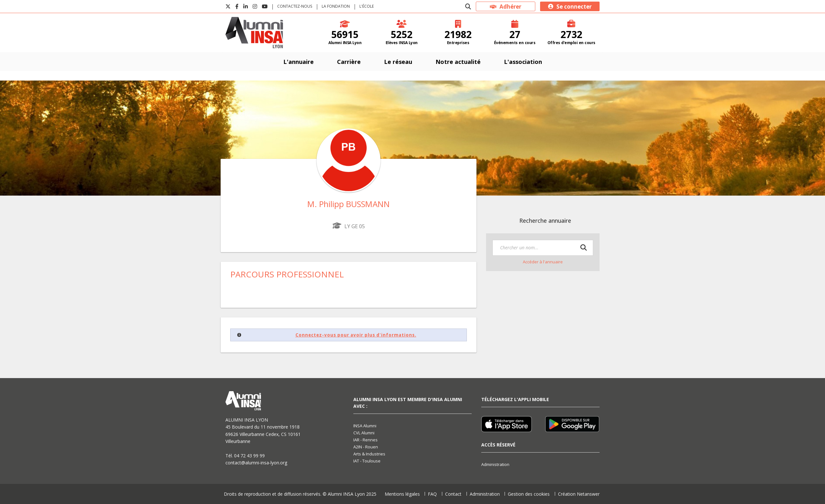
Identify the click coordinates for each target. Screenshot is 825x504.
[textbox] (543, 248)
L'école (367, 6)
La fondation (336, 6)
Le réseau (398, 62)
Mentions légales (402, 494)
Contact (453, 494)
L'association (523, 62)
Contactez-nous (295, 6)
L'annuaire (299, 62)
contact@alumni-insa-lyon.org (256, 463)
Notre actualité (458, 62)
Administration (495, 464)
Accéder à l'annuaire (543, 262)
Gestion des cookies (529, 494)
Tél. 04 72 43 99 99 (245, 456)
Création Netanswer (579, 494)
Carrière (349, 62)
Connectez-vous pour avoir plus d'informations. (356, 335)
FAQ (432, 494)
